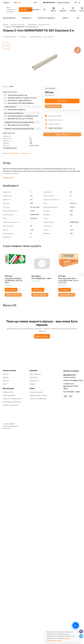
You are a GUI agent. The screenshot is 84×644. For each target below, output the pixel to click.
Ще (35, 3)
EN (18, 3)
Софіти (65, 18)
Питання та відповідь (38, 399)
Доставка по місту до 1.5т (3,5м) (20, 119)
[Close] (79, 632)
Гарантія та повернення (12, 399)
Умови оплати (8, 392)
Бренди (6, 377)
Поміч (32, 388)
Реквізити (34, 377)
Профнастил (27, 18)
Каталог (6, 374)
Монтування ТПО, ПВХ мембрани (21, 103)
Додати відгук (42, 336)
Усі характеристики (10, 148)
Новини (33, 384)
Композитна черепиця (46, 18)
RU (20, 3)
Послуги (6, 381)
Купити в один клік (53, 106)
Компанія (34, 371)
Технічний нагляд (18, 95)
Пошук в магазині (33, 10)
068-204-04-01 (49, 3)
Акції (5, 384)
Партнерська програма (12, 402)
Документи (34, 381)
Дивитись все (8, 178)
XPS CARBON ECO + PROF (41, 279)
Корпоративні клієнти (38, 395)
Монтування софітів (20, 100)
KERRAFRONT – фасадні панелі (21, 153)
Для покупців (8, 388)
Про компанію (35, 374)
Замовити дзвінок (64, 3)
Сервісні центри (36, 392)
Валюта (6, 3)
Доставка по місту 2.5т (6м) (18, 125)
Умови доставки (9, 395)
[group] (44, 64)
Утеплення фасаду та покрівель (23, 116)
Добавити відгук (11, 37)
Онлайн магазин (9, 371)
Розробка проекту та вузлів (22, 98)
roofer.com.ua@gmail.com (72, 380)
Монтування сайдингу (17, 110)
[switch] (5, 95)
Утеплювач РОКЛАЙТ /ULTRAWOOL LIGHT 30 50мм (13, 281)
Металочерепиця (9, 18)
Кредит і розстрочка (11, 405)
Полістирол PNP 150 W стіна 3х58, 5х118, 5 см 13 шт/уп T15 (68, 281)
